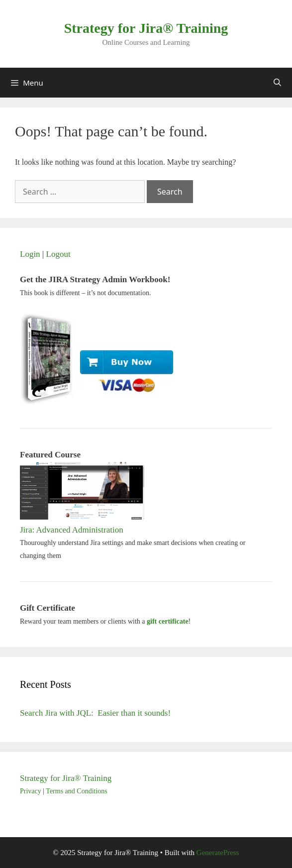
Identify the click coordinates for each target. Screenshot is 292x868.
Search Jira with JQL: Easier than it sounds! (95, 713)
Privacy (31, 791)
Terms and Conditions (76, 791)
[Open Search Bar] (277, 83)
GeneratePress (218, 853)
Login (30, 254)
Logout (58, 254)
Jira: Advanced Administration (72, 530)
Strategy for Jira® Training (146, 28)
